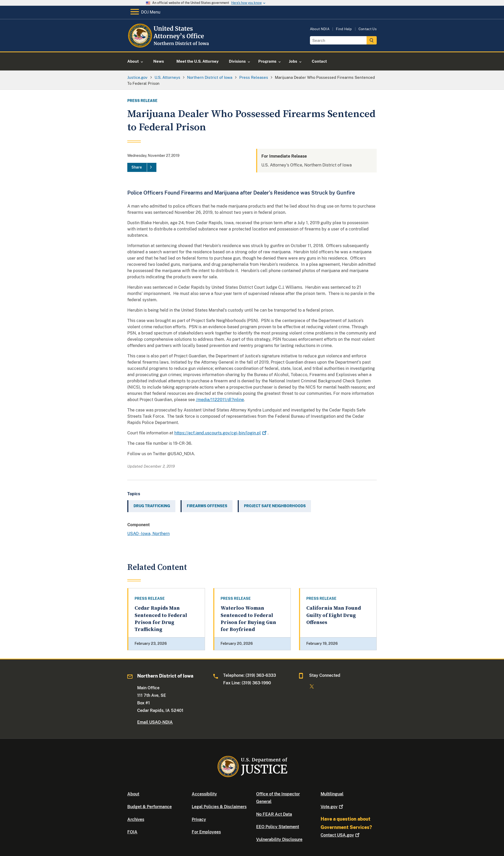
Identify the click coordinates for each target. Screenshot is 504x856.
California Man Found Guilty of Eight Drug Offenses (334, 615)
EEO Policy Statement (278, 827)
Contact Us (368, 29)
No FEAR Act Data (274, 814)
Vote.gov (332, 807)
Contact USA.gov (341, 835)
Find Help (344, 29)
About (133, 794)
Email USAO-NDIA (155, 722)
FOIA (132, 832)
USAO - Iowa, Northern (148, 534)
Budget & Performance (150, 807)
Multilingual (332, 794)
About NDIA (320, 29)
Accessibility (204, 794)
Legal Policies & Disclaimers (219, 807)
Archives (136, 819)
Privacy (199, 819)
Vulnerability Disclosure (279, 839)
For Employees (206, 832)
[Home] (170, 45)
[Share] (142, 168)
